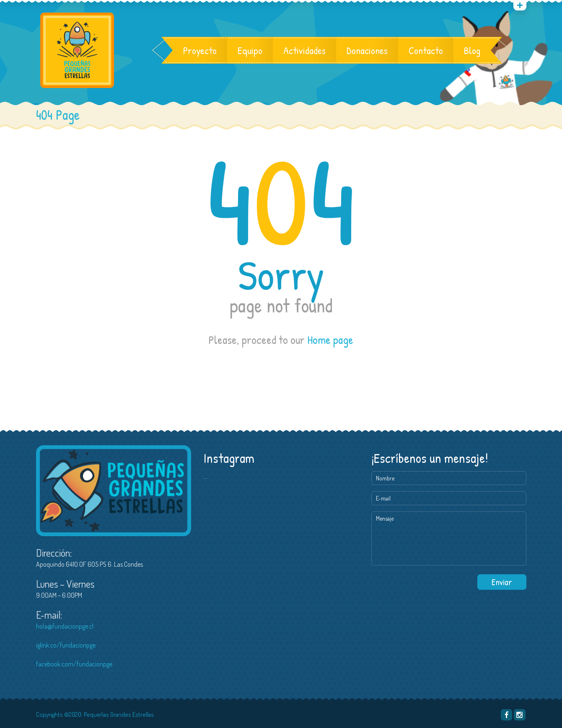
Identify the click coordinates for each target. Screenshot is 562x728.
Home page (330, 340)
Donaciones (367, 50)
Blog (472, 50)
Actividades (304, 50)
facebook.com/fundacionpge (74, 664)
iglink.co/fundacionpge (66, 645)
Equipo (250, 50)
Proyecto (200, 50)
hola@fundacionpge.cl (65, 626)
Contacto (426, 50)
